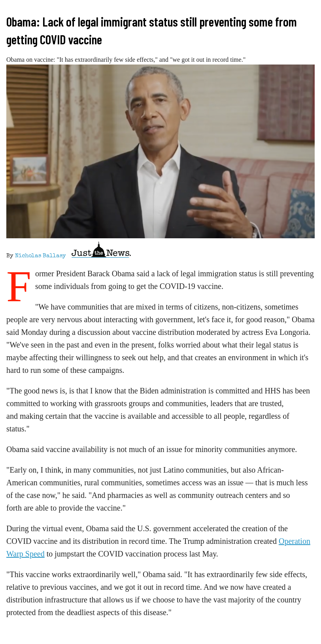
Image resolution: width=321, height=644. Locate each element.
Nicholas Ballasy (41, 256)
